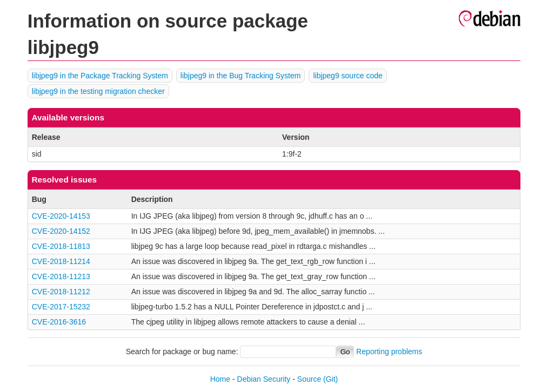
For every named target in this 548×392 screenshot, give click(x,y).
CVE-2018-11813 (61, 246)
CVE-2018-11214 (61, 261)
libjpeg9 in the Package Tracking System (100, 76)
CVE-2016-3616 (59, 322)
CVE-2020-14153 (61, 216)
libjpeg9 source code (347, 76)
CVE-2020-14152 (61, 231)
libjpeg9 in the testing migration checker (98, 91)
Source (309, 379)
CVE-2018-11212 (61, 292)
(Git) (330, 379)
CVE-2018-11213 (61, 276)
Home (220, 379)
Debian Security (264, 379)
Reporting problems (389, 352)
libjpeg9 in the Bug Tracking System (241, 76)
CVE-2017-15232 (61, 307)
